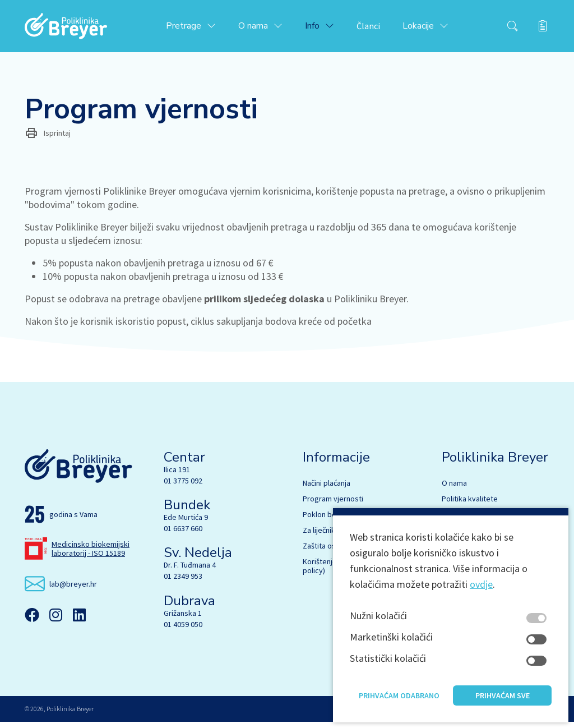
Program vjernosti (333, 505)
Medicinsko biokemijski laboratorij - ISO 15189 (91, 555)
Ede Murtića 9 (186, 523)
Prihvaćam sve (503, 704)
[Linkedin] (79, 621)
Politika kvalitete (470, 505)
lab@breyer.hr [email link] (73, 590)
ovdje (481, 593)
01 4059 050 (183, 630)
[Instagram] (55, 621)
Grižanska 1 (183, 619)
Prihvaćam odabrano (399, 704)
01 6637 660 (183, 535)
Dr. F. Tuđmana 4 (190, 572)
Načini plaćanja (327, 489)
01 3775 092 (183, 487)
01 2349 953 (183, 583)
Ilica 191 (177, 476)
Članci (380, 29)
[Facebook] (32, 621)
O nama (454, 489)
